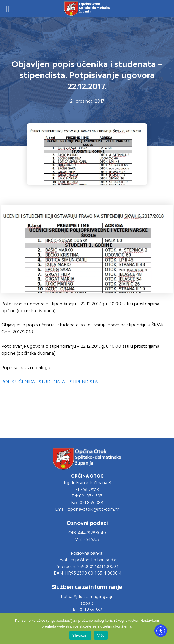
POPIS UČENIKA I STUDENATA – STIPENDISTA (50, 382)
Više (101, 635)
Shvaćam (80, 635)
